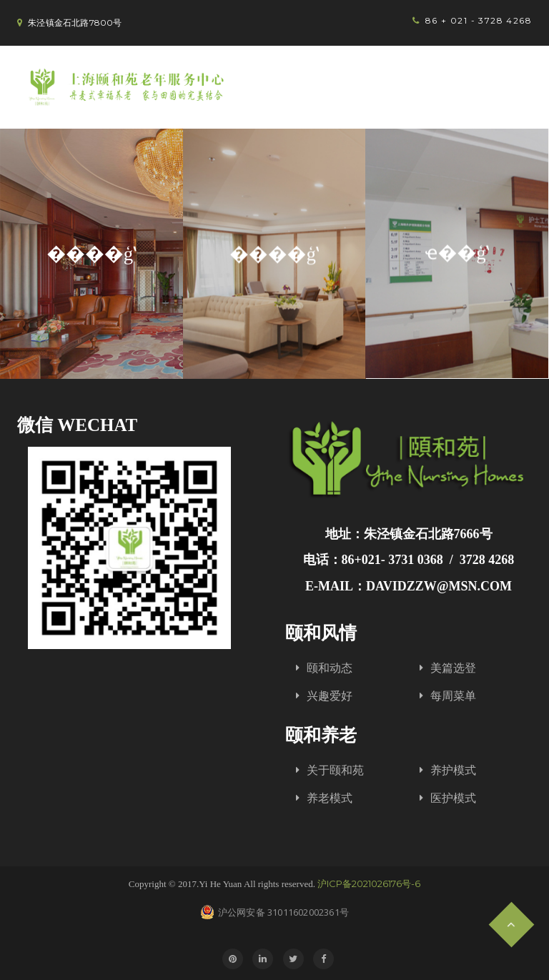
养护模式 (453, 770)
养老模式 (330, 798)
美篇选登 (453, 668)
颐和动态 (330, 668)
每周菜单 (453, 696)
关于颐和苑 (335, 770)
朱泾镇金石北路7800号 (75, 23)
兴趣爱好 (330, 696)
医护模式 (453, 798)
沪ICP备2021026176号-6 (369, 884)
